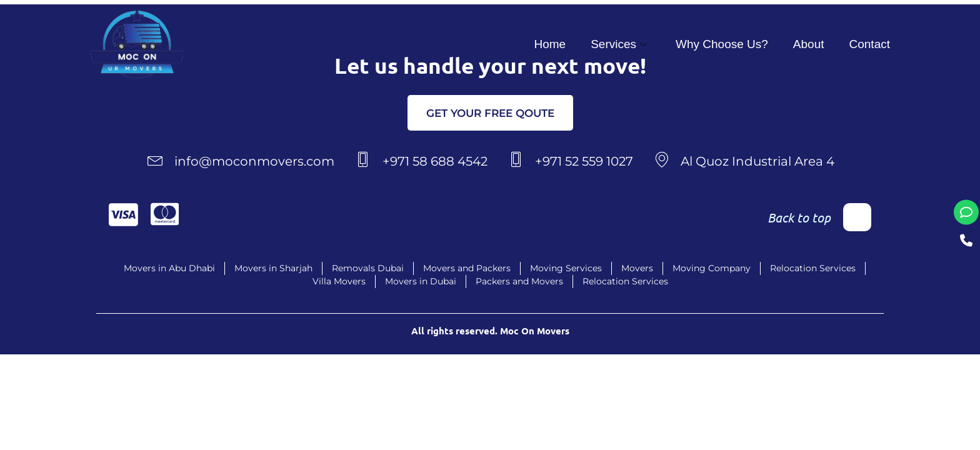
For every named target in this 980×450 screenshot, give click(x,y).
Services (619, 44)
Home (550, 44)
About (809, 44)
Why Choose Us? (722, 44)
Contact (870, 44)
